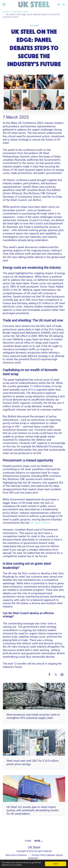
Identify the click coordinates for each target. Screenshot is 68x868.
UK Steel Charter (40, 523)
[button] (4, 4)
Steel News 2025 (20, 12)
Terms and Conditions (16, 855)
